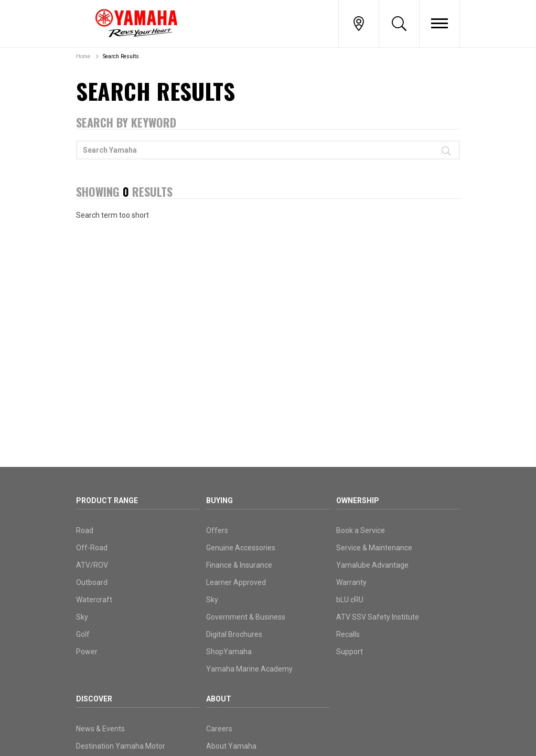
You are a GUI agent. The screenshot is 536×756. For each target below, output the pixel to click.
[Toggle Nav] (439, 24)
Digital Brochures (234, 634)
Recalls (348, 634)
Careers (219, 729)
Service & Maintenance (374, 548)
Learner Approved (236, 582)
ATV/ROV (92, 565)
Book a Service (361, 530)
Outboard (92, 582)
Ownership (358, 501)
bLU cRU (350, 600)
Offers (217, 530)
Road (85, 530)
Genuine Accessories (241, 548)
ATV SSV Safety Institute (378, 617)
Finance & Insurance (239, 565)
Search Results (121, 56)
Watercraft (94, 600)
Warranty (351, 582)
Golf (83, 634)
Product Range (107, 501)
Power (87, 652)
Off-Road (92, 548)
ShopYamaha (229, 652)
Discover (94, 699)
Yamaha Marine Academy (249, 669)
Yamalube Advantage (372, 565)
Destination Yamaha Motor (121, 746)
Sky (82, 617)
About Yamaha (231, 746)
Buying (219, 501)
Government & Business (246, 617)
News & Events (100, 729)
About (219, 699)
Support (350, 652)
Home (83, 56)
